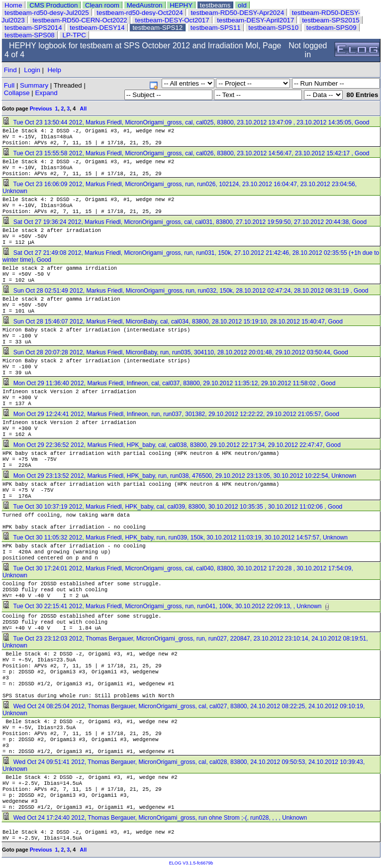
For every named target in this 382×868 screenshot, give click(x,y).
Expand (46, 93)
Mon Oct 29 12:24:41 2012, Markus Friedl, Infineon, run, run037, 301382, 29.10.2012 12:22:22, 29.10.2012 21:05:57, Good (172, 414)
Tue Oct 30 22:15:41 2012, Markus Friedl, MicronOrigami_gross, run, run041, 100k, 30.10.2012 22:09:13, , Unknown (163, 606)
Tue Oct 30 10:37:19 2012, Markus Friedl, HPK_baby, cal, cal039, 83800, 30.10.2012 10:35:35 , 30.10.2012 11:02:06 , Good (173, 507)
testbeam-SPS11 (216, 28)
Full (9, 85)
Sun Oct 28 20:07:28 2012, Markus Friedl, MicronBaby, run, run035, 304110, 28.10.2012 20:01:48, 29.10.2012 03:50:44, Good (176, 352)
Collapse (17, 93)
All (84, 108)
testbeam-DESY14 (97, 28)
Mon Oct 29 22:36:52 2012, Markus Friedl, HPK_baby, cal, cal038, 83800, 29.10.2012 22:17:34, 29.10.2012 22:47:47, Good (172, 445)
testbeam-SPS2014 (33, 28)
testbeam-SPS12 (157, 28)
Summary (34, 85)
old (242, 5)
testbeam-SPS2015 (331, 20)
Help (54, 70)
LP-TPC (74, 35)
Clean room (102, 5)
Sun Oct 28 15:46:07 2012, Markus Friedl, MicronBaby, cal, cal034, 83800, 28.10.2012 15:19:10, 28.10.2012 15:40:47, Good (173, 322)
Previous (41, 108)
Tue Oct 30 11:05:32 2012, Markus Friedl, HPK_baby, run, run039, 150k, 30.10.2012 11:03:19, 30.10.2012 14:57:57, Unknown (176, 538)
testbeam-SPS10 (273, 28)
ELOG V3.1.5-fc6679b (191, 863)
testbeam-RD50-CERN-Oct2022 (80, 20)
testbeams (215, 5)
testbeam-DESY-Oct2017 (172, 20)
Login (32, 70)
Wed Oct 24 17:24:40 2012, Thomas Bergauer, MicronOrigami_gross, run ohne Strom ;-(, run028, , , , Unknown (156, 818)
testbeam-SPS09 (332, 28)
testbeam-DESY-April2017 (255, 20)
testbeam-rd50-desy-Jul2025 (47, 13)
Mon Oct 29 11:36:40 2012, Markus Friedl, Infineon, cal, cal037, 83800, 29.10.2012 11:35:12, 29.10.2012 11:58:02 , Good (170, 383)
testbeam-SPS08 (30, 35)
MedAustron (145, 5)
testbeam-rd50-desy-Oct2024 (140, 13)
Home (13, 5)
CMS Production (53, 5)
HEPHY (181, 5)
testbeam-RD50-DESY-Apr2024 (237, 13)
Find (10, 70)
